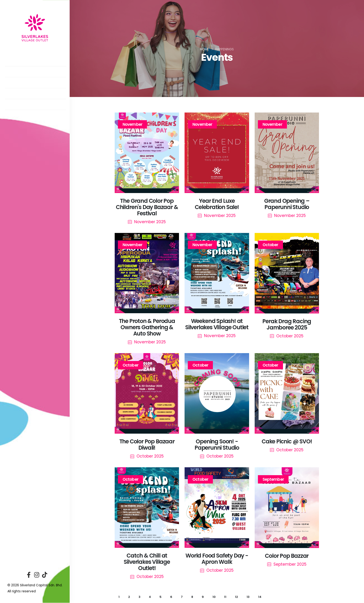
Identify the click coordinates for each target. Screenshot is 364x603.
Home (205, 49)
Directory (20, 75)
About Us (18, 64)
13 (248, 597)
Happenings (21, 86)
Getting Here (23, 108)
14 (260, 597)
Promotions (22, 97)
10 (214, 597)
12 (236, 597)
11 (225, 597)
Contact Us (21, 118)
